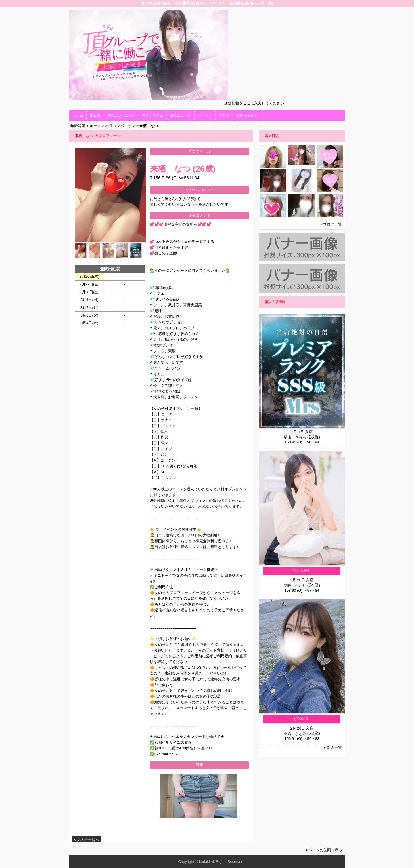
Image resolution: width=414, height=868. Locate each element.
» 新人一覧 (333, 748)
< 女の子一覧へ (86, 840)
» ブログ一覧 (331, 224)
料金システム (153, 115)
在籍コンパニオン (121, 115)
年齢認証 (78, 126)
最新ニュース (181, 115)
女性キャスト (247, 115)
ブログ (224, 115)
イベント (205, 115)
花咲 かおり (295, 586)
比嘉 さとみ (295, 734)
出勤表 (95, 115)
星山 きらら (295, 437)
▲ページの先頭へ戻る (323, 850)
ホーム (78, 115)
